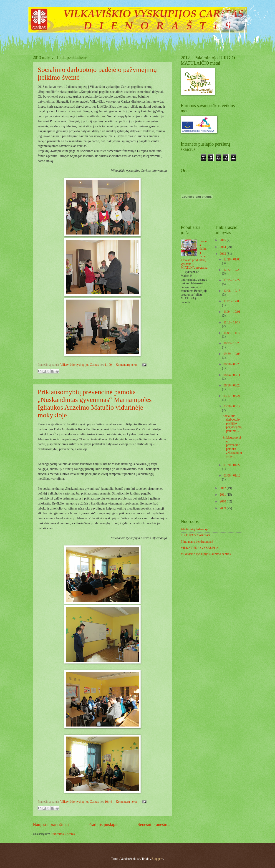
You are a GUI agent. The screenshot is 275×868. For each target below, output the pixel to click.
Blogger (156, 859)
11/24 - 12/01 (232, 312)
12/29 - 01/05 (232, 259)
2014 (223, 247)
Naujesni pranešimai (51, 824)
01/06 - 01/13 (232, 476)
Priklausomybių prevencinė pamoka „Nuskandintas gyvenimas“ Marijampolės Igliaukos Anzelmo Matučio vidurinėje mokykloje (95, 403)
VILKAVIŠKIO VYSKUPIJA (200, 548)
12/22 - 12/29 (232, 270)
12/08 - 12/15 (232, 291)
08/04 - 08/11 (232, 375)
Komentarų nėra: (127, 365)
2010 (223, 501)
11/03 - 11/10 (232, 333)
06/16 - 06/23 (232, 385)
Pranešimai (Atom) (63, 834)
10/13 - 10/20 (232, 343)
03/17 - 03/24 (232, 396)
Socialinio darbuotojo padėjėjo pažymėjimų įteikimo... (232, 423)
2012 (223, 488)
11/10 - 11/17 (232, 322)
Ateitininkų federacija (195, 529)
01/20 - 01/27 (232, 465)
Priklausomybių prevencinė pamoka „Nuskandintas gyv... (232, 447)
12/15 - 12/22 (232, 280)
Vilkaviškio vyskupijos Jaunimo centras (206, 554)
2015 (223, 240)
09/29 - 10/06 (232, 354)
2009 (223, 508)
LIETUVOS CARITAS (196, 535)
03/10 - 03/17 (232, 406)
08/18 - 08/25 (232, 364)
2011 (223, 495)
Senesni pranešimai (155, 824)
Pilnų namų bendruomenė (197, 542)
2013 (223, 254)
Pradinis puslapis (103, 824)
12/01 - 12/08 (232, 301)
